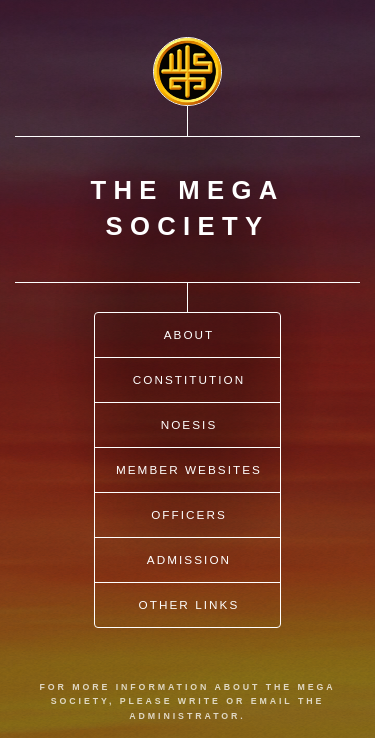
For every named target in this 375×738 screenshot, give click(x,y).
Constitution (189, 379)
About (189, 334)
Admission (189, 559)
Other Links (189, 604)
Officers (189, 514)
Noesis (189, 424)
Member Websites (189, 469)
